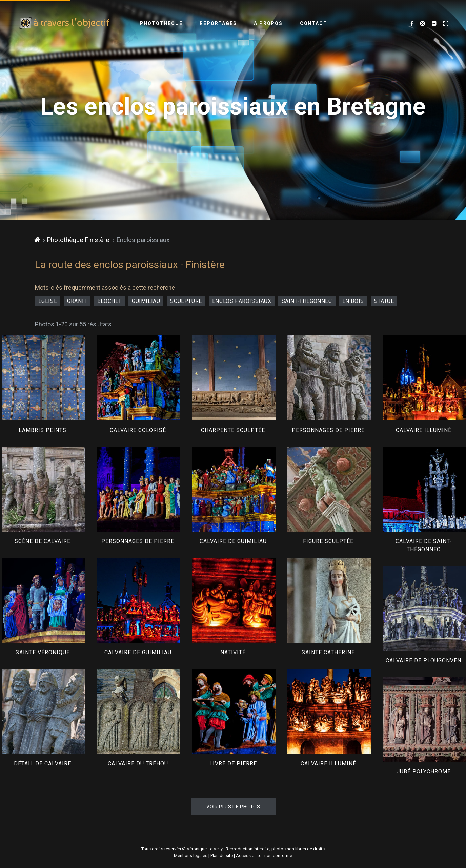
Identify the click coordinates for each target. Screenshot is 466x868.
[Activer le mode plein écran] (446, 24)
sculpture (186, 301)
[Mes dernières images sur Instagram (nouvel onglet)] (423, 24)
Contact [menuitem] (314, 23)
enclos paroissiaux (242, 301)
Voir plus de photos (233, 807)
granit (77, 301)
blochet (109, 301)
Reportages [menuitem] (218, 23)
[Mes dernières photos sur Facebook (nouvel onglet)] (412, 24)
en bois (353, 301)
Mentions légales (191, 856)
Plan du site (222, 856)
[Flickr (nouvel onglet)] (434, 24)
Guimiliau (146, 301)
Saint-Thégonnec (307, 301)
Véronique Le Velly (205, 849)
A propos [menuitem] (268, 23)
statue (384, 301)
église (48, 301)
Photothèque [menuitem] (161, 23)
